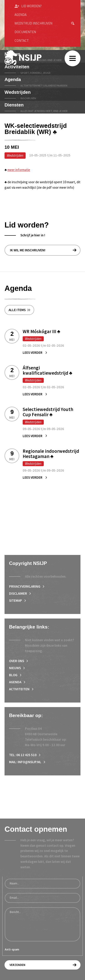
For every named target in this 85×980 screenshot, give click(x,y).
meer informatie (19, 170)
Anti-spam (12, 949)
